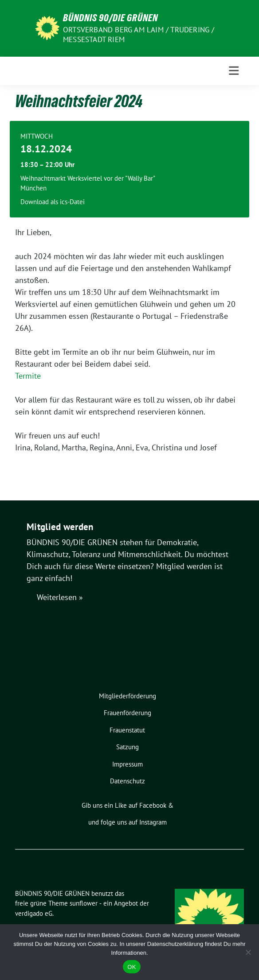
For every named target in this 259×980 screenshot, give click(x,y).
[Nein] (248, 952)
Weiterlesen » (60, 597)
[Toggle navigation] (234, 71)
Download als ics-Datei (53, 202)
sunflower (84, 903)
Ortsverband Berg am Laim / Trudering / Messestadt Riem (139, 35)
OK (131, 967)
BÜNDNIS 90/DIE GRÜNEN (110, 18)
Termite (28, 376)
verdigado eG (34, 913)
